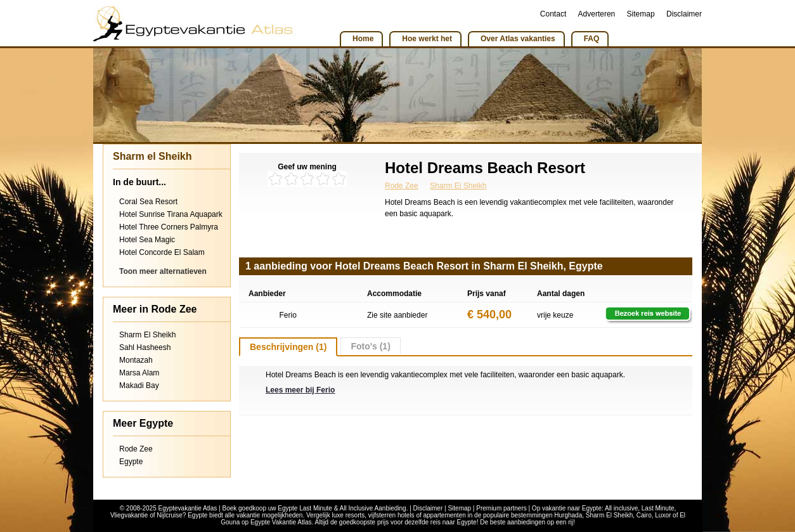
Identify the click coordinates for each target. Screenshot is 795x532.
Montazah (136, 360)
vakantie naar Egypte (572, 508)
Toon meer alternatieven (163, 271)
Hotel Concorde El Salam (162, 252)
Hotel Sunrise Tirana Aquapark (171, 214)
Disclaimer (684, 14)
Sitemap (641, 14)
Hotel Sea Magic (147, 240)
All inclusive (621, 508)
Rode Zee (136, 449)
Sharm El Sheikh (147, 335)
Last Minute (658, 508)
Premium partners (501, 508)
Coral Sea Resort (148, 202)
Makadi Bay (139, 386)
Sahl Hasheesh (145, 347)
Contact (553, 14)
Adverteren (597, 14)
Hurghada (568, 515)
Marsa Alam (139, 373)
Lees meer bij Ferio (300, 390)
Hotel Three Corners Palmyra (169, 227)
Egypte (131, 462)
